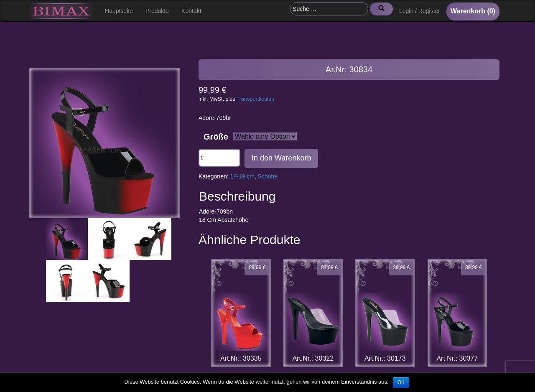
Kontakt (191, 11)
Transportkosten (256, 99)
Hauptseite (119, 11)
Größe (216, 137)
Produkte (157, 11)
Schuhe (268, 176)
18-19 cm (242, 176)
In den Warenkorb (281, 158)
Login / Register (420, 11)
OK (401, 382)
